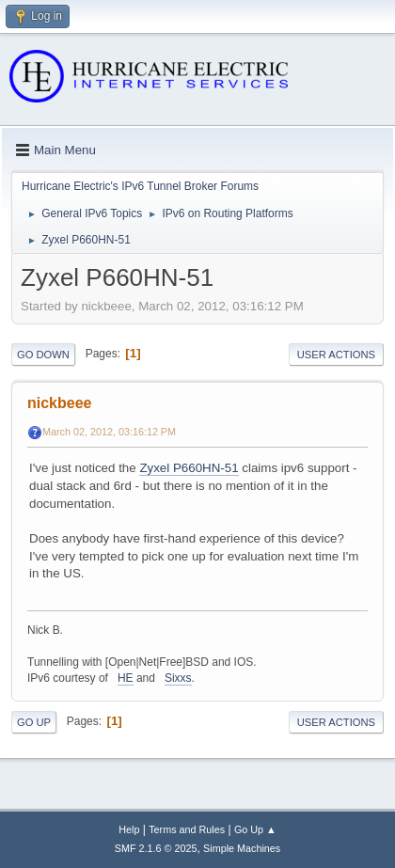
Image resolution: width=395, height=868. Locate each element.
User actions (336, 355)
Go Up (34, 722)
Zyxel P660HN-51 (189, 468)
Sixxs (178, 678)
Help (129, 829)
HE (126, 678)
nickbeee (59, 403)
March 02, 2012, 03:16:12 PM (109, 432)
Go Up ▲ (255, 829)
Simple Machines (242, 848)
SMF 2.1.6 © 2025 (156, 848)
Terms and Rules (187, 829)
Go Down (43, 355)
